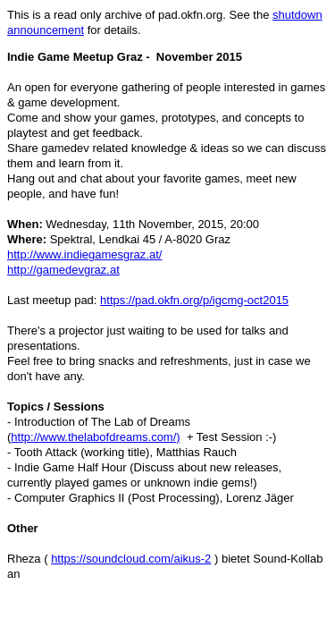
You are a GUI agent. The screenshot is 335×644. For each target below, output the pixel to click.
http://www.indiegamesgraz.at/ (84, 254)
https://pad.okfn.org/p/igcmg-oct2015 (194, 300)
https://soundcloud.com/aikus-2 (131, 559)
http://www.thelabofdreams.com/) (95, 437)
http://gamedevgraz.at (63, 270)
